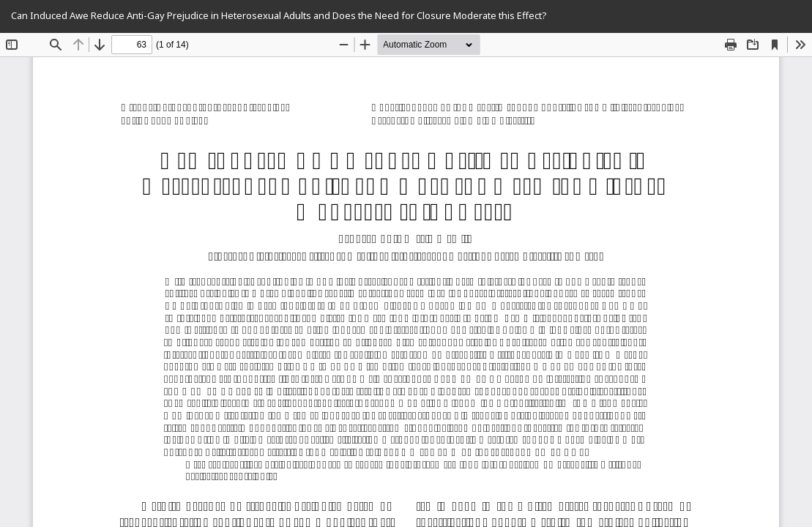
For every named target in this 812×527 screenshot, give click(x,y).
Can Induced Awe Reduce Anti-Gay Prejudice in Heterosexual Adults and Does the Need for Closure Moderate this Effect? (279, 15)
